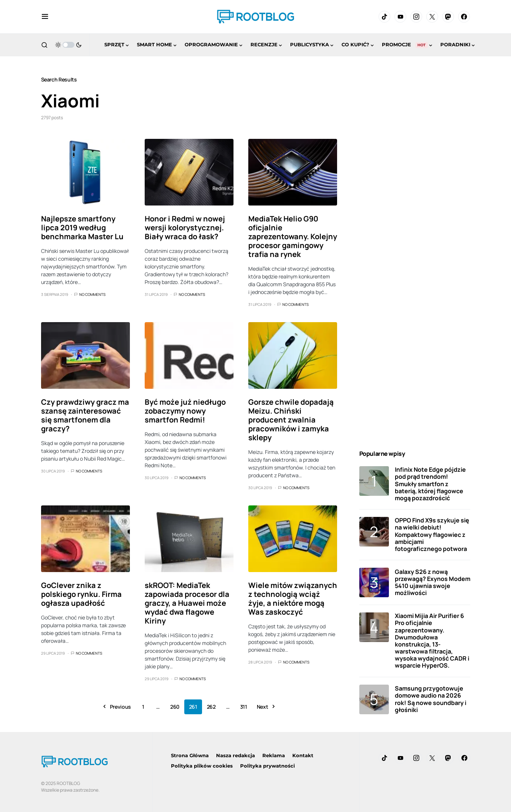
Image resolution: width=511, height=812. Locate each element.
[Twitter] (432, 17)
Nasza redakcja (236, 755)
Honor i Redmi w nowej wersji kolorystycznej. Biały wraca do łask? (185, 228)
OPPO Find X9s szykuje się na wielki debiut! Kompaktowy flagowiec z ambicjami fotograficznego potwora (432, 534)
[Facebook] (464, 17)
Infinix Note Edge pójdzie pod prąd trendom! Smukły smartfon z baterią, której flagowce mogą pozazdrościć (430, 484)
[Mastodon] (448, 17)
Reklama (274, 755)
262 (211, 707)
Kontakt (303, 755)
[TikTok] (384, 17)
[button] (45, 17)
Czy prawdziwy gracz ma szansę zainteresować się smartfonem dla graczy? (85, 415)
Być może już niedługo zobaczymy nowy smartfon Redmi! (185, 411)
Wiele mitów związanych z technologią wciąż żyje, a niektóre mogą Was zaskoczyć (293, 599)
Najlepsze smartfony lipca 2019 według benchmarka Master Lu (82, 228)
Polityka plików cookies (202, 766)
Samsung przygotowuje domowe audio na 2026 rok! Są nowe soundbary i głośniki (431, 699)
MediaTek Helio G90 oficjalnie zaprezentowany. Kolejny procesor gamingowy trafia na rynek (293, 236)
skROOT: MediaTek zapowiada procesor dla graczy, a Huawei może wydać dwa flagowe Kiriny (187, 603)
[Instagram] (416, 17)
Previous (120, 707)
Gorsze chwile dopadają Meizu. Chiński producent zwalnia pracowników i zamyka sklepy (291, 420)
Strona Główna (190, 755)
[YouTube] (400, 17)
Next (263, 707)
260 (175, 707)
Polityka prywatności (268, 766)
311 (244, 707)
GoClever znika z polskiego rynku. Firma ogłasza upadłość (81, 594)
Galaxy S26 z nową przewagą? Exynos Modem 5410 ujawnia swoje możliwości (433, 582)
